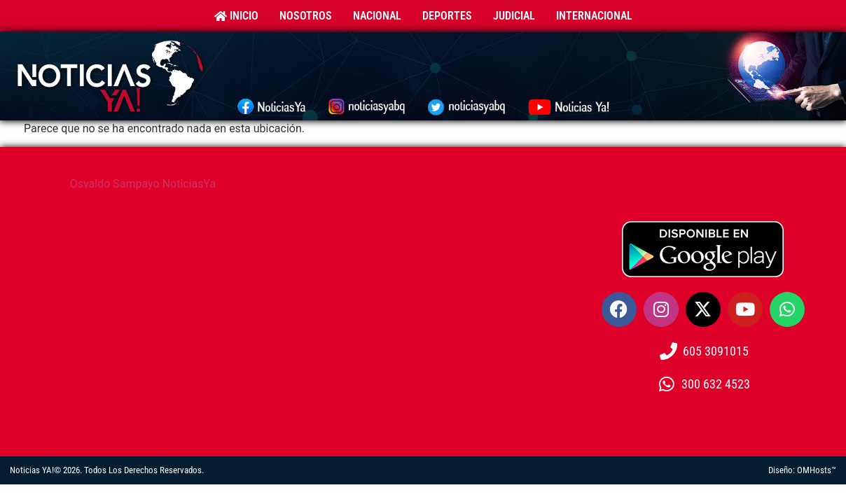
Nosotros (306, 16)
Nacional (377, 16)
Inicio (236, 16)
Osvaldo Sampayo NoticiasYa (143, 184)
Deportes (447, 16)
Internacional (594, 16)
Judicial (514, 16)
